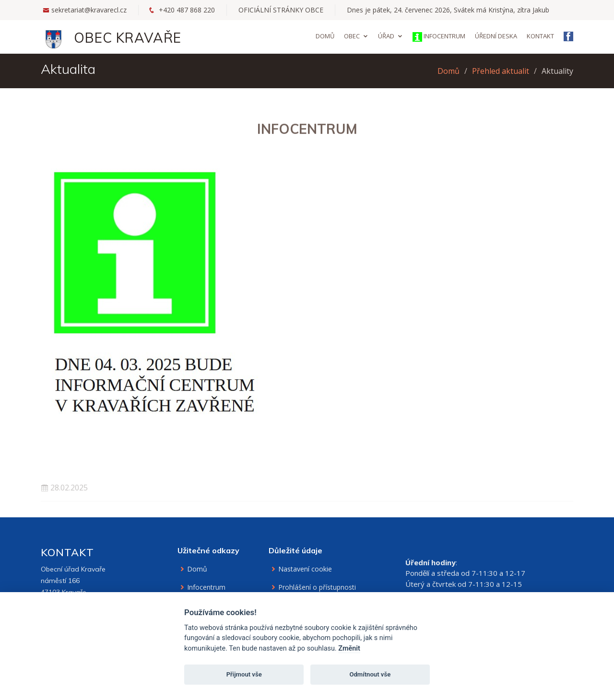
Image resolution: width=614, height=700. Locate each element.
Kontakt (540, 36)
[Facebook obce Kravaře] (568, 37)
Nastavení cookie (305, 569)
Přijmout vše (244, 674)
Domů (325, 36)
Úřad (386, 36)
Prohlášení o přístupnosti (317, 587)
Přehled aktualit (501, 71)
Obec (352, 36)
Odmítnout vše (370, 674)
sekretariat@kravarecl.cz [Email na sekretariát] (89, 10)
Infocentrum (439, 37)
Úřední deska (496, 36)
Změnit (349, 648)
